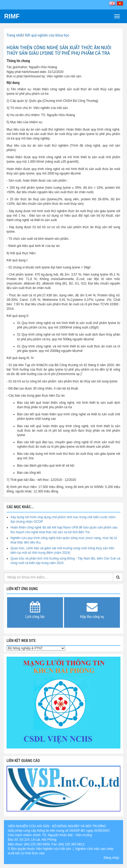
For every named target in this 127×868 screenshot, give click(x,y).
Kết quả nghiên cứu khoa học (47, 35)
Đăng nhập (111, 858)
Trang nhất (15, 35)
